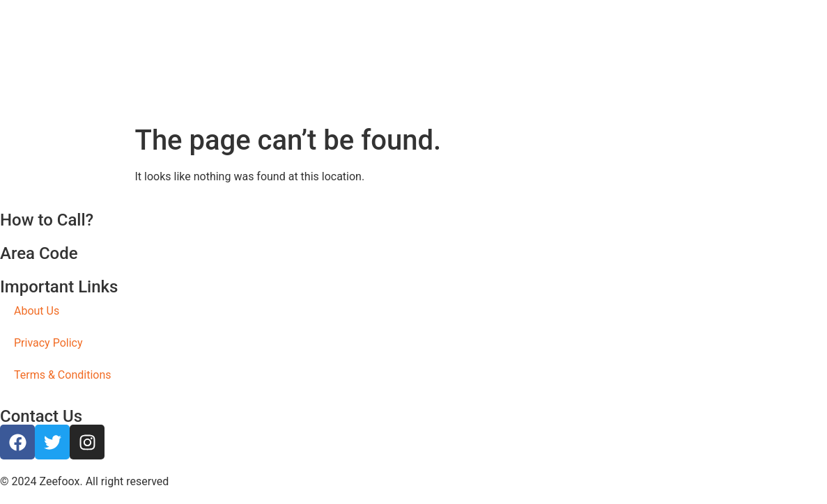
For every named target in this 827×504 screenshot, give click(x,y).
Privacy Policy (48, 343)
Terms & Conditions (63, 375)
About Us (37, 311)
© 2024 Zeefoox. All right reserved (84, 481)
